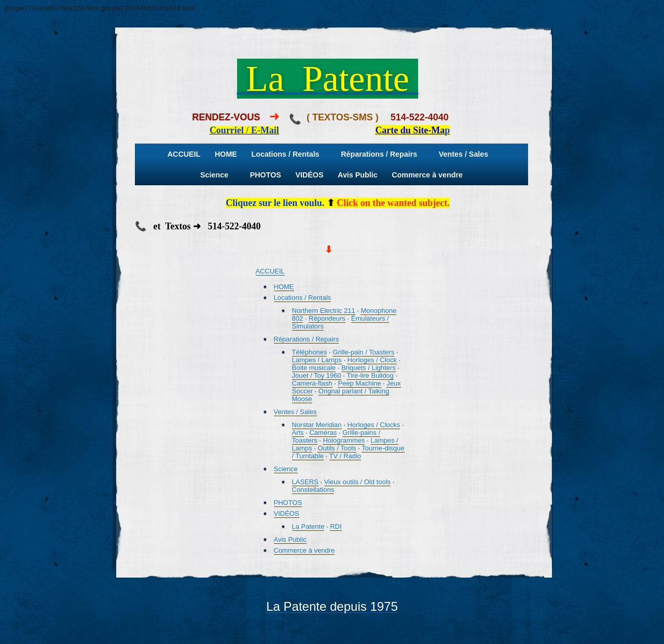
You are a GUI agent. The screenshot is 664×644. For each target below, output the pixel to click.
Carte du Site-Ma (410, 130)
